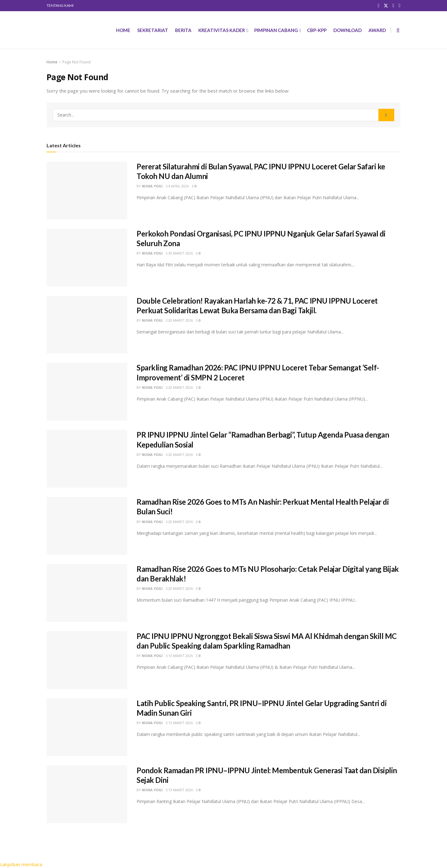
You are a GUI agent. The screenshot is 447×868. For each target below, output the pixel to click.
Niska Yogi (152, 186)
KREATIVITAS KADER (222, 30)
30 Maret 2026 (179, 253)
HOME (123, 30)
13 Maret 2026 (179, 656)
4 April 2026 (177, 186)
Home (52, 62)
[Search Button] (386, 115)
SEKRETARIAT (153, 30)
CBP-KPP (317, 30)
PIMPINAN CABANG (276, 30)
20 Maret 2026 (179, 320)
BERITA (183, 30)
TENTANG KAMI (60, 5)
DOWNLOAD (348, 30)
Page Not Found (77, 62)
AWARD (377, 30)
